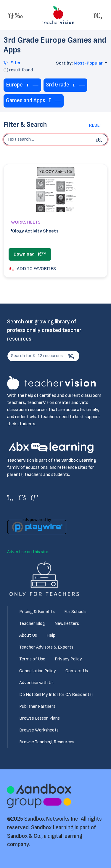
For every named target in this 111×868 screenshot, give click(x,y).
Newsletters (67, 624)
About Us (28, 635)
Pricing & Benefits (37, 612)
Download (30, 254)
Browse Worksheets (39, 730)
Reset (96, 125)
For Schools (75, 612)
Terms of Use (32, 659)
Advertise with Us (36, 683)
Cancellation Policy (38, 671)
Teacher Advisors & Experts (46, 647)
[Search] (72, 356)
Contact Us (77, 671)
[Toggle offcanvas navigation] (16, 15)
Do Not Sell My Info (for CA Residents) (56, 695)
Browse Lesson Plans (40, 718)
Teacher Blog (32, 624)
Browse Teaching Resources (47, 742)
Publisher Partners (37, 706)
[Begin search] (100, 139)
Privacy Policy (68, 659)
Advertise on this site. (28, 552)
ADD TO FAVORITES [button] (32, 269)
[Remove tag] (33, 85)
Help (51, 635)
